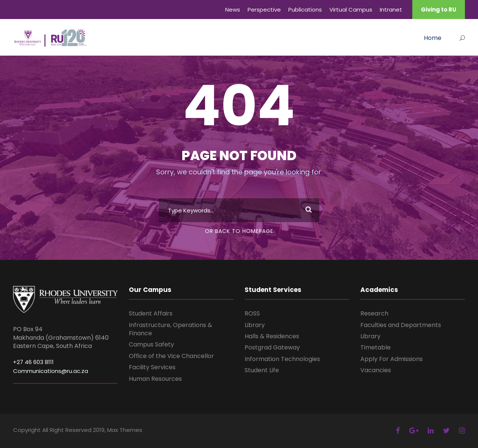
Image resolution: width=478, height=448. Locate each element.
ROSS (252, 313)
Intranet (391, 10)
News (233, 10)
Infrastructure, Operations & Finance (170, 329)
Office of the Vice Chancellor (171, 356)
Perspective (264, 10)
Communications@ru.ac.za (51, 371)
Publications (305, 10)
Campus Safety (151, 344)
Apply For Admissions (392, 359)
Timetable (375, 347)
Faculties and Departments (401, 325)
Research (374, 313)
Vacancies (376, 370)
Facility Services (152, 367)
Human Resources (155, 379)
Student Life (262, 370)
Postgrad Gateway (272, 347)
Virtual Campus (351, 10)
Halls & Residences (272, 336)
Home (433, 38)
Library (255, 325)
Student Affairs (151, 313)
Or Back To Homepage (239, 231)
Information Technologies (282, 359)
